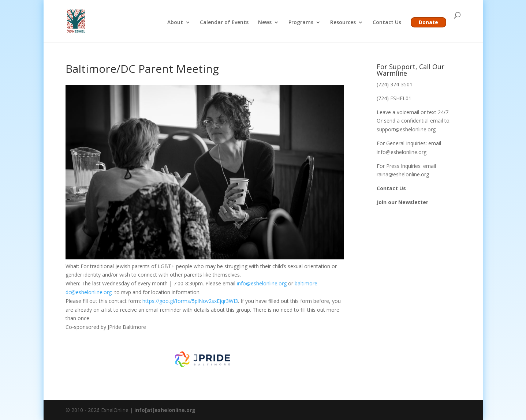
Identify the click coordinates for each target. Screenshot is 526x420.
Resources (343, 23)
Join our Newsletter (402, 202)
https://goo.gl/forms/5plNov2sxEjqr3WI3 (190, 301)
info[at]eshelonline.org (165, 410)
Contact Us (387, 23)
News (265, 23)
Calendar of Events (224, 23)
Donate (428, 22)
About (175, 23)
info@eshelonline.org (262, 283)
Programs (301, 23)
